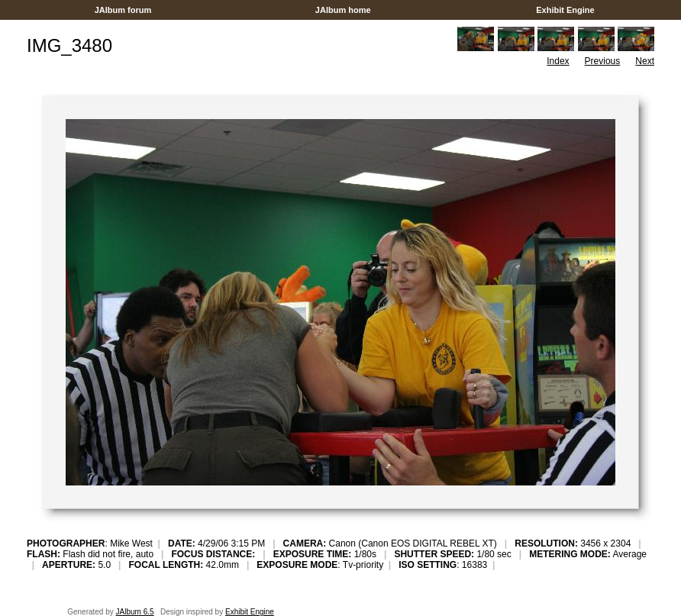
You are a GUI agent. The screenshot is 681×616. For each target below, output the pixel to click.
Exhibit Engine (565, 10)
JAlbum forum (123, 10)
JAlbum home (343, 10)
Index (558, 61)
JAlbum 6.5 (135, 612)
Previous (603, 61)
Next (645, 61)
